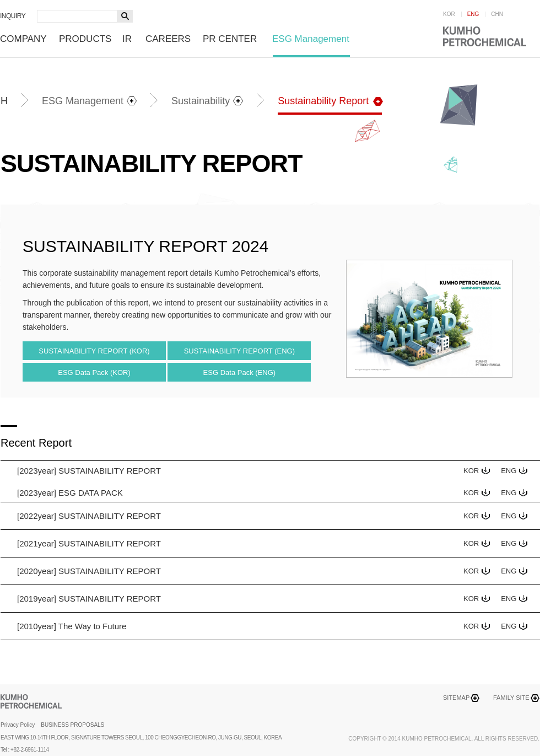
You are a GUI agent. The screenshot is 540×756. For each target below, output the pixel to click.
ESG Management (311, 39)
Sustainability (201, 101)
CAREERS (168, 39)
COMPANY (23, 39)
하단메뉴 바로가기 (0, 0)
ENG (473, 14)
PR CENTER (230, 39)
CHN (497, 14)
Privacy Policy (18, 725)
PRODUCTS (85, 39)
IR (127, 39)
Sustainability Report (323, 101)
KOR (449, 14)
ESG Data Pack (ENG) (239, 372)
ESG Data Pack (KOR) (94, 372)
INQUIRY (13, 16)
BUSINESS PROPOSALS (72, 725)
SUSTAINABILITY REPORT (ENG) (239, 351)
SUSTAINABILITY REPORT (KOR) (94, 351)
